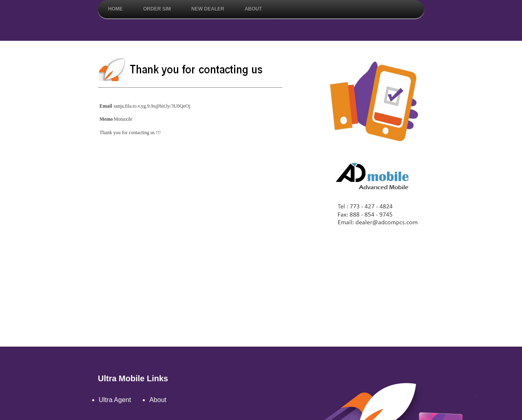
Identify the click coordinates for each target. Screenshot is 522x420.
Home (115, 9)
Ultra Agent (115, 400)
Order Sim (157, 9)
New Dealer (208, 9)
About (253, 9)
